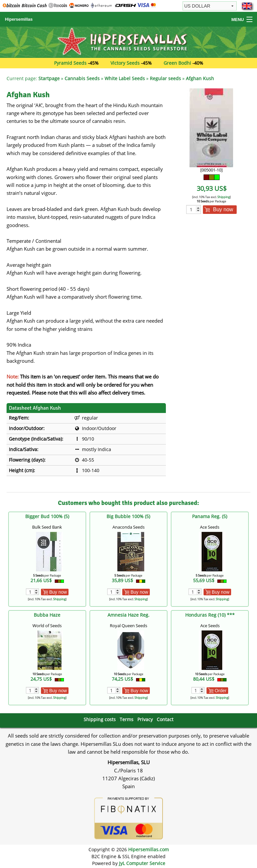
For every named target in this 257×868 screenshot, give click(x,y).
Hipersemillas (19, 19)
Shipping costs (100, 719)
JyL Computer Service (142, 863)
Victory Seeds (125, 63)
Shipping (224, 197)
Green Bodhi (177, 63)
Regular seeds (165, 78)
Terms (127, 719)
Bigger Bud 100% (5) (47, 516)
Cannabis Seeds (82, 78)
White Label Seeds (125, 78)
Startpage (49, 78)
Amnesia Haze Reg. (128, 615)
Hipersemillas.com (148, 849)
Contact (165, 719)
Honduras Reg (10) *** (210, 615)
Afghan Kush (200, 78)
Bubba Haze (47, 615)
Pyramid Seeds (70, 63)
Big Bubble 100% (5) (128, 516)
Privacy (145, 719)
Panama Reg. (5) (210, 516)
